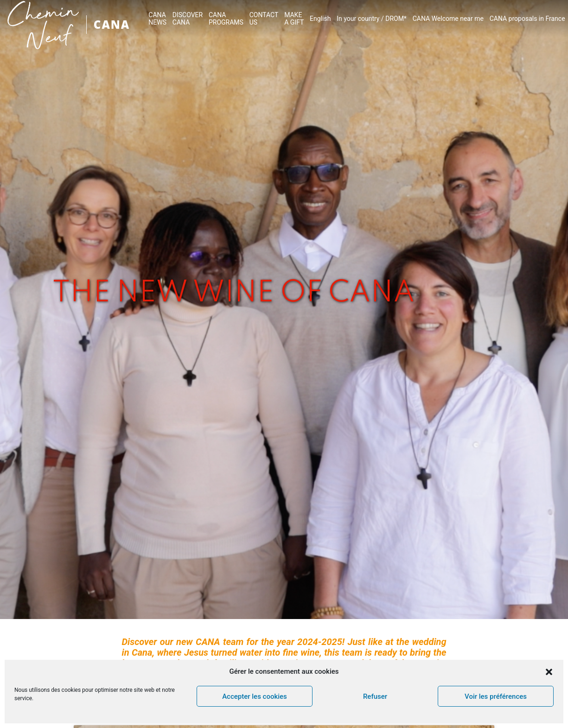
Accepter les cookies (255, 696)
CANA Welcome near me (448, 19)
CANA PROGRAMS (226, 19)
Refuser (375, 696)
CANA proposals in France (527, 19)
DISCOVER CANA (188, 19)
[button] (549, 672)
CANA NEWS (157, 19)
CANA (112, 24)
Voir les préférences (496, 696)
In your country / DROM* (372, 19)
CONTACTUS (264, 19)
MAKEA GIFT (294, 19)
